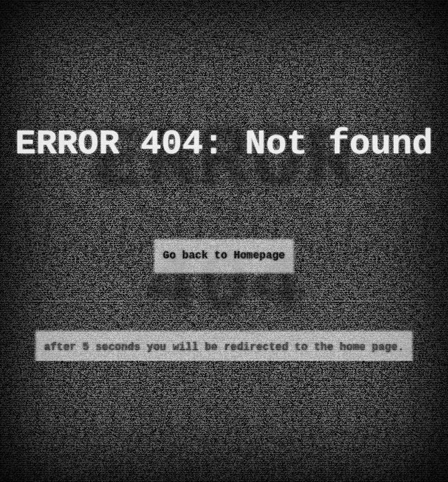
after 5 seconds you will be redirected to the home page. (224, 347)
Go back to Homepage (224, 256)
